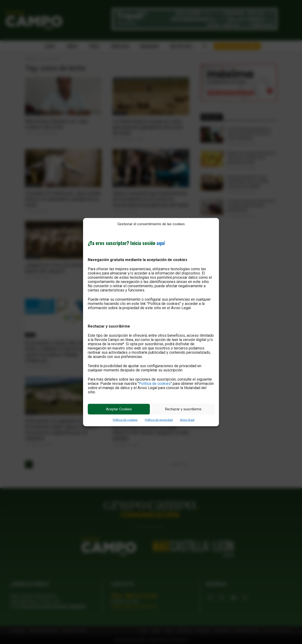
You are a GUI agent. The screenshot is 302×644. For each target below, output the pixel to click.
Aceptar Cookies (119, 409)
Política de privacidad (159, 420)
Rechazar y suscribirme (183, 409)
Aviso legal (187, 420)
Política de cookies (155, 383)
